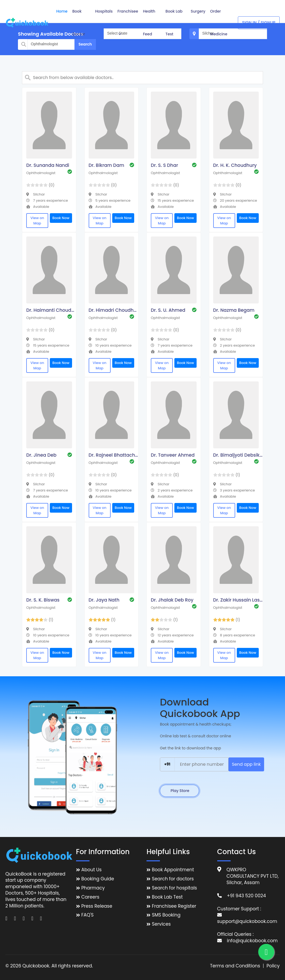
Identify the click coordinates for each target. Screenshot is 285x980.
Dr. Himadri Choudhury (114, 310)
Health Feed (149, 23)
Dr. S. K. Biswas (43, 600)
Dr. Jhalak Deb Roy (172, 600)
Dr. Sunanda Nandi (48, 165)
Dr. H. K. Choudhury (235, 165)
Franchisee (128, 22)
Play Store (179, 791)
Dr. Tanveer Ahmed (173, 455)
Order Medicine (219, 23)
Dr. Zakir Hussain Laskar (239, 600)
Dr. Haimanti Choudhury (52, 310)
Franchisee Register (174, 906)
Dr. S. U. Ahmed (168, 310)
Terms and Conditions (235, 966)
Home (62, 11)
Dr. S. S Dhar (164, 165)
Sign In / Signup (259, 23)
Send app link (246, 764)
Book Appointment (173, 870)
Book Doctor (79, 23)
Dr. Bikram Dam (106, 165)
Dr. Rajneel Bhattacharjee (114, 455)
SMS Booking (166, 915)
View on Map (37, 221)
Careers (90, 897)
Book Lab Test (174, 23)
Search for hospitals (175, 888)
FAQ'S (88, 915)
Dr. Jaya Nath (104, 600)
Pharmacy (93, 888)
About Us (92, 870)
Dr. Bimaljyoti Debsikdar (239, 455)
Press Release (97, 906)
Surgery (198, 11)
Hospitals (104, 11)
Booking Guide (98, 879)
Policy (273, 966)
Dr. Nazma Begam (234, 310)
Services (161, 924)
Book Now (61, 218)
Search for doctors (173, 879)
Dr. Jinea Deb (41, 455)
